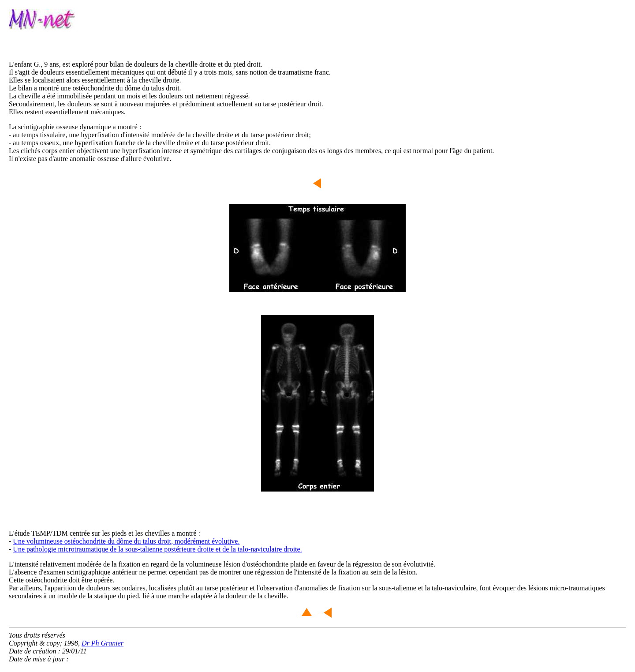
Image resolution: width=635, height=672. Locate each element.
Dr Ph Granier (103, 643)
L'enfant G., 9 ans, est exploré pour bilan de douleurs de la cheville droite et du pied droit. (136, 64)
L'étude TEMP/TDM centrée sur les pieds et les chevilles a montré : (105, 533)
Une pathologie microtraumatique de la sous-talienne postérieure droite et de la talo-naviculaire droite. (157, 549)
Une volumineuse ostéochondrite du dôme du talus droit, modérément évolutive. (126, 541)
